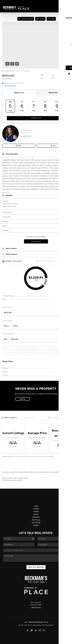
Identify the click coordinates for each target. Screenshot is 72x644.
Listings (36, 494)
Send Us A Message (36, 553)
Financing (36, 503)
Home (36, 492)
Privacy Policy (43, 641)
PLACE (46, 608)
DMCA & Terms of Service (56, 641)
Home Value (36, 506)
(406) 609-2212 (36, 593)
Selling (36, 500)
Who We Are (36, 508)
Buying (36, 497)
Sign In (65, 2)
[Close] (68, 623)
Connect (36, 511)
